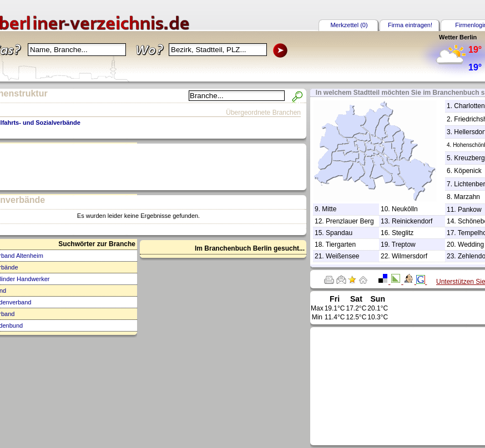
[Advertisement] (412, 385)
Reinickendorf (412, 221)
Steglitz (403, 233)
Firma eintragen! (410, 25)
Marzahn (467, 197)
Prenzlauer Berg (350, 221)
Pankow (470, 210)
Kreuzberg (469, 158)
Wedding (471, 245)
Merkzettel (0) (349, 25)
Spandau (339, 233)
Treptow (404, 245)
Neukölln (405, 209)
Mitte (329, 209)
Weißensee (342, 256)
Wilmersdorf (410, 256)
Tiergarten (341, 245)
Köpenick (468, 171)
